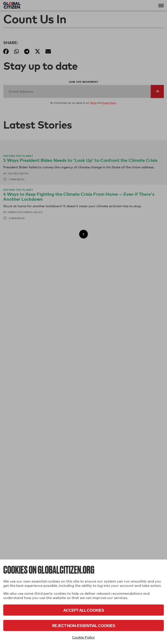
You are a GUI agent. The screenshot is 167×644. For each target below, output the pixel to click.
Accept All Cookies (84, 610)
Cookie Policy (83, 637)
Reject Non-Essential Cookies (84, 625)
